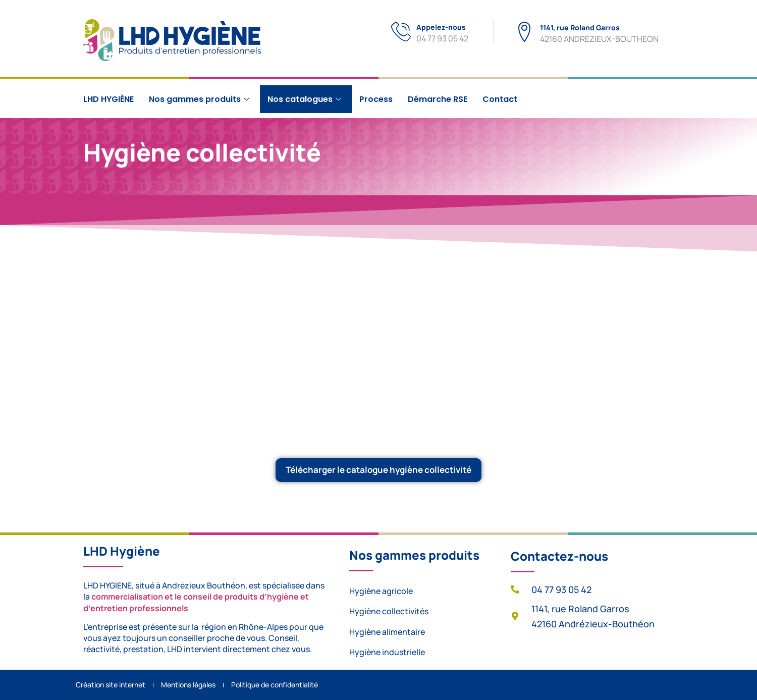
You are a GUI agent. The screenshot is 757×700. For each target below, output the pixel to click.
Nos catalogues (304, 99)
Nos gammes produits (199, 99)
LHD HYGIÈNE (109, 99)
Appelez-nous (442, 27)
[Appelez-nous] (401, 32)
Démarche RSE (438, 99)
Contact (500, 99)
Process (376, 99)
